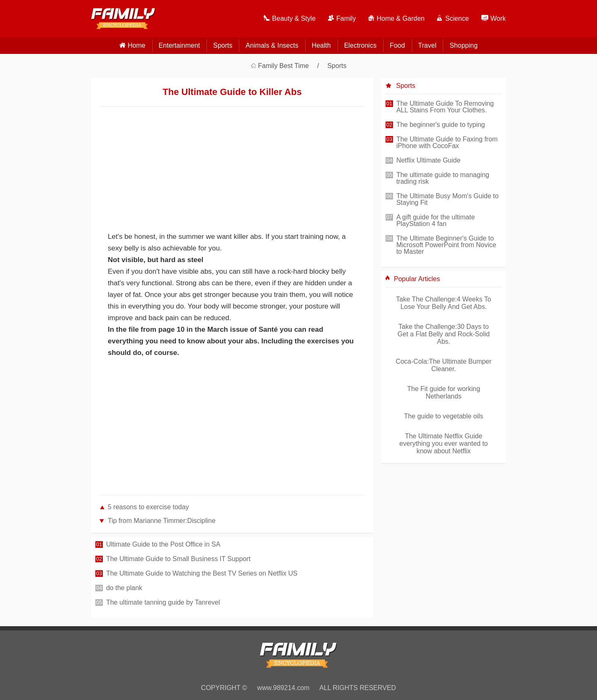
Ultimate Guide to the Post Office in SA (163, 544)
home (137, 45)
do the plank (124, 588)
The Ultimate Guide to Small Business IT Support (178, 559)
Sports (223, 45)
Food (397, 45)
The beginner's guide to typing (441, 125)
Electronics (360, 45)
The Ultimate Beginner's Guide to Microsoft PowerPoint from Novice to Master (446, 245)
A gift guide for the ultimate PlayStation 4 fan (436, 221)
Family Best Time (283, 66)
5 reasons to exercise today (148, 507)
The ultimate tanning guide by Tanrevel (163, 603)
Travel (427, 45)
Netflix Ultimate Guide (428, 160)
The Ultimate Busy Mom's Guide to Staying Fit (448, 199)
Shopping (464, 45)
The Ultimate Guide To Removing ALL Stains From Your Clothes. (445, 107)
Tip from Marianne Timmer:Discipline (162, 521)
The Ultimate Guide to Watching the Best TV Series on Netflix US (202, 574)
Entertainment (180, 45)
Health (321, 45)
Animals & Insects (272, 45)
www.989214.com (283, 688)
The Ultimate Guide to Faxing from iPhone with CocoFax (447, 143)
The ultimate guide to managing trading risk (443, 178)
